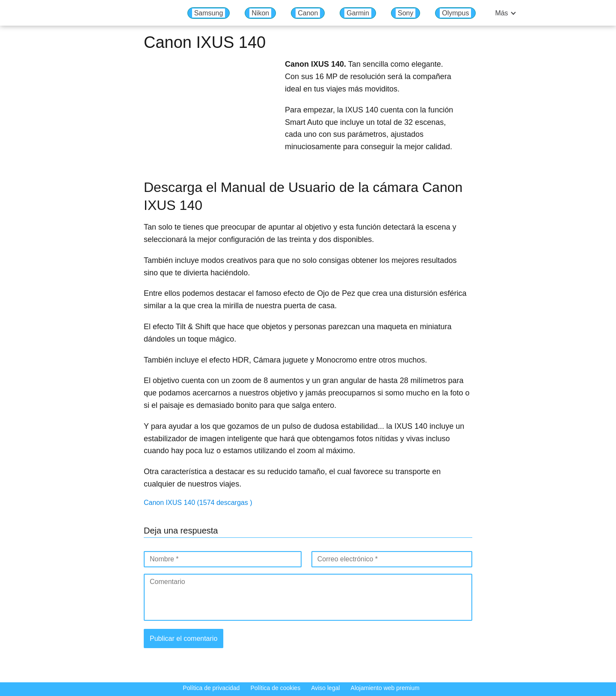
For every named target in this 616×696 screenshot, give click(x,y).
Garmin (358, 13)
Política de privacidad (211, 688)
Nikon (260, 13)
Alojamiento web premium (385, 688)
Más (501, 13)
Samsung (209, 13)
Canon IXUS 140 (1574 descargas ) (198, 503)
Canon (308, 13)
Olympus (455, 13)
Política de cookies (275, 688)
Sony (406, 13)
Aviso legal (325, 688)
